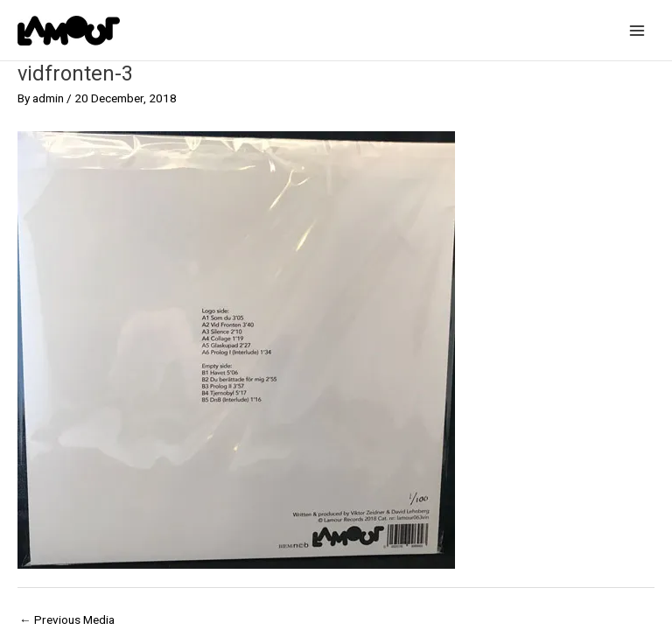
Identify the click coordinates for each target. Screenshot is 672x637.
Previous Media (67, 619)
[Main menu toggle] (637, 30)
